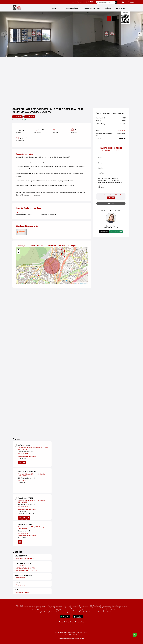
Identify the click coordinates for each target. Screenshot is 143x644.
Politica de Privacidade (23, 592)
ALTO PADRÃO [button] (121, 8)
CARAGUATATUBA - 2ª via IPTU (25, 568)
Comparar (30, 117)
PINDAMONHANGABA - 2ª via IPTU (26, 570)
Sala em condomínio (39, 109)
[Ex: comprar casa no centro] (105, 2)
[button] (123, 2)
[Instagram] (20, 463)
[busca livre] (116, 2)
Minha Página (104, 232)
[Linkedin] (28, 518)
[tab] (109, 18)
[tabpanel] (71, 34)
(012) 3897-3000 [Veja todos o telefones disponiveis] (89, 2)
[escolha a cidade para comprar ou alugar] (131, 2)
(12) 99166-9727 (23, 480)
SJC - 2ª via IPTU (21, 566)
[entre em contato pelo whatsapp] (134, 635)
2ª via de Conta (20, 578)
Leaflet (75, 283)
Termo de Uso (79, 622)
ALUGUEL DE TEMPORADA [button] (92, 8)
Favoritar (17, 117)
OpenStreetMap (83, 283)
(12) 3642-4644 (23, 454)
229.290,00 (122, 131)
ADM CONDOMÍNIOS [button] (72, 8)
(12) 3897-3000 (23, 533)
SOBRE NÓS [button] (56, 8)
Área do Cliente (76, 2)
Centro (59, 109)
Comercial (19, 109)
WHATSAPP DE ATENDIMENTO (25, 558)
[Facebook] (24, 463)
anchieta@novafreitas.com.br (27, 456)
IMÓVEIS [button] (108, 8)
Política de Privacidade (66, 622)
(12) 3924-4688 (23, 507)
